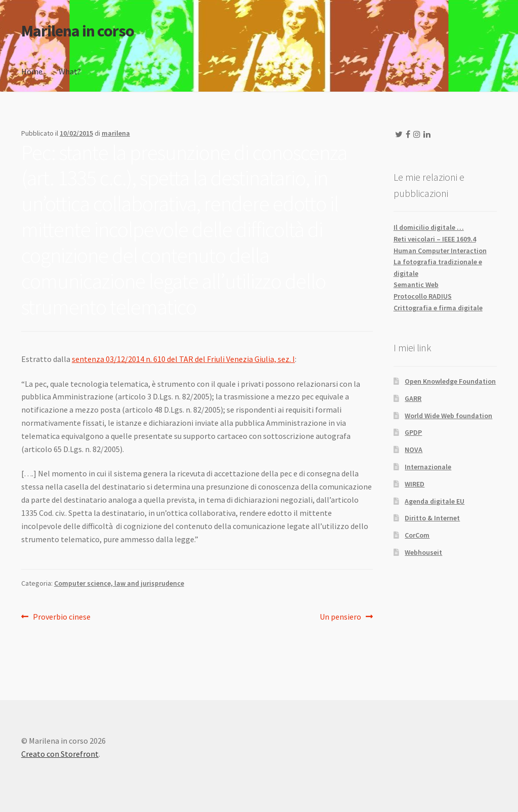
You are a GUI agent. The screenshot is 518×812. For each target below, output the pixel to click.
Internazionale (428, 467)
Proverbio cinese (61, 617)
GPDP (413, 432)
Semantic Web (416, 285)
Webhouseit (423, 552)
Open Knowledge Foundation (450, 381)
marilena (116, 133)
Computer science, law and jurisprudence (119, 583)
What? (70, 71)
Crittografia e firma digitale (438, 308)
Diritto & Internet (432, 518)
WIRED (415, 484)
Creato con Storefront (60, 754)
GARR (413, 398)
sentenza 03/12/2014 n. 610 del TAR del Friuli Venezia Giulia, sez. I (183, 359)
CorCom (417, 535)
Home (32, 71)
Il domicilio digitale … (429, 227)
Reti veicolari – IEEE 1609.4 (435, 239)
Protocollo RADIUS (423, 296)
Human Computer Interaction (440, 251)
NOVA (414, 450)
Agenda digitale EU (435, 501)
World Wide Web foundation (448, 416)
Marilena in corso (78, 31)
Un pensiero (340, 617)
